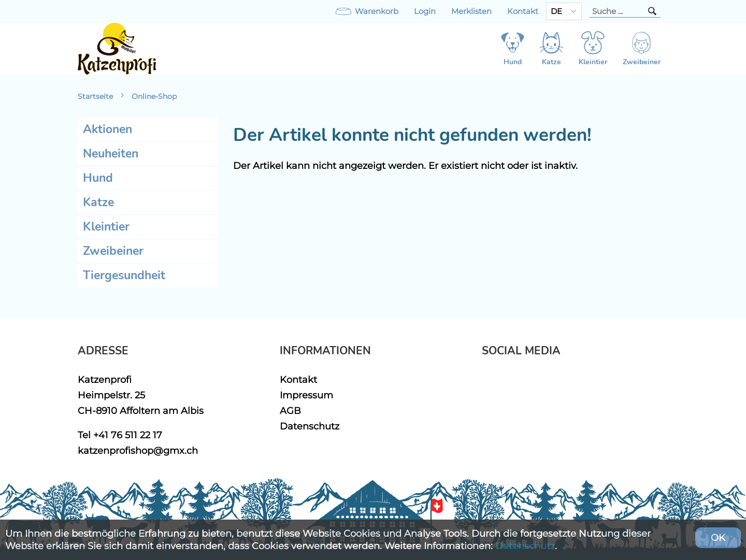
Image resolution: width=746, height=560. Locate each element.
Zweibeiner (113, 251)
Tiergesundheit (124, 275)
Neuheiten (111, 154)
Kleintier (106, 227)
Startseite (95, 96)
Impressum (306, 395)
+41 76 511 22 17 (128, 435)
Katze (98, 202)
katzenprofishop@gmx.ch (138, 450)
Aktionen (107, 129)
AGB (290, 411)
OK (718, 537)
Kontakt (523, 11)
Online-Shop (154, 96)
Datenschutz (310, 426)
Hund (98, 178)
